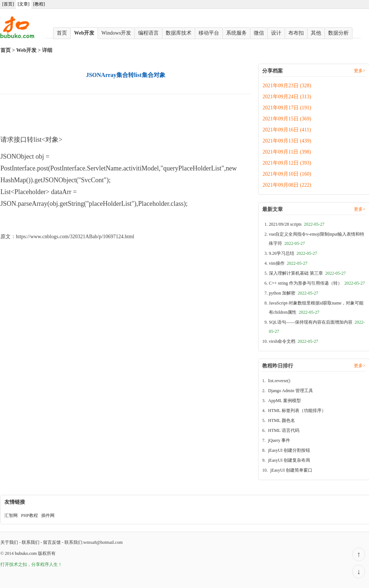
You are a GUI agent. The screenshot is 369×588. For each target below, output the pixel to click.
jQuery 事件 (279, 440)
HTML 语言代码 (284, 430)
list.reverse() (279, 381)
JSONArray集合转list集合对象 (34, 220)
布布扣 (296, 33)
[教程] (39, 4)
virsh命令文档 (294, 341)
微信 (259, 33)
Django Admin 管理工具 (291, 391)
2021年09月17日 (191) (287, 108)
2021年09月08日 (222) (287, 185)
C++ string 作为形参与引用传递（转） (317, 283)
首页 (62, 33)
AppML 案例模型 (284, 401)
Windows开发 (116, 33)
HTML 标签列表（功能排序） (297, 411)
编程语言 (148, 33)
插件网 (48, 515)
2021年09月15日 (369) (287, 119)
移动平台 (209, 33)
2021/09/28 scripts (297, 224)
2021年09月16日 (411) (287, 130)
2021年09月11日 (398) (287, 152)
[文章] (24, 4)
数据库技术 (179, 33)
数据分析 (338, 33)
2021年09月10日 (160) (287, 174)
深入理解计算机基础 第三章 (307, 273)
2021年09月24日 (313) (287, 97)
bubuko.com (26, 553)
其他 (316, 33)
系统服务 (236, 33)
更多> (360, 71)
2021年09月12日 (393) (287, 163)
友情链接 (15, 502)
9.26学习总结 (293, 253)
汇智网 (11, 515)
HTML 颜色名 (282, 420)
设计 (276, 33)
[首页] (8, 4)
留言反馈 (52, 542)
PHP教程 (29, 515)
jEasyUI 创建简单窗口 (291, 470)
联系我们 (31, 542)
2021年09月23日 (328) (287, 86)
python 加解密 (294, 293)
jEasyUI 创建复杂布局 (289, 460)
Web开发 (84, 33)
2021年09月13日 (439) (287, 141)
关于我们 (9, 542)
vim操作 (288, 263)
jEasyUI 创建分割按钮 (289, 450)
